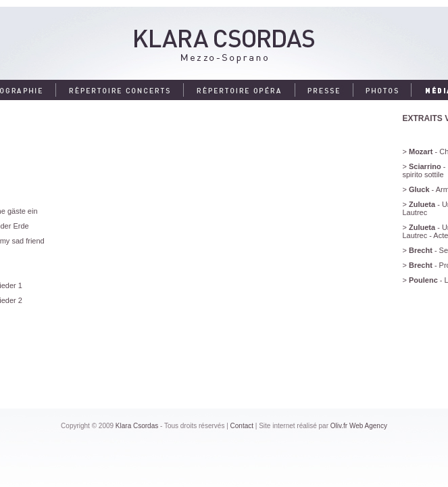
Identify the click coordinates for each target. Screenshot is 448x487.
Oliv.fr (339, 426)
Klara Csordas (137, 426)
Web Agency (368, 426)
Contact (242, 426)
